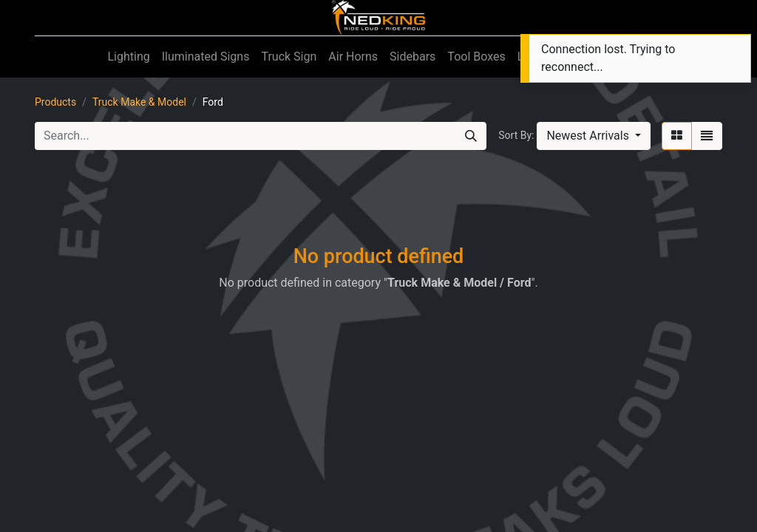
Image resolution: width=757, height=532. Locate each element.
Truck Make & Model (139, 102)
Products (55, 102)
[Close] (737, 49)
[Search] (471, 136)
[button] (594, 136)
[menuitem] (128, 57)
